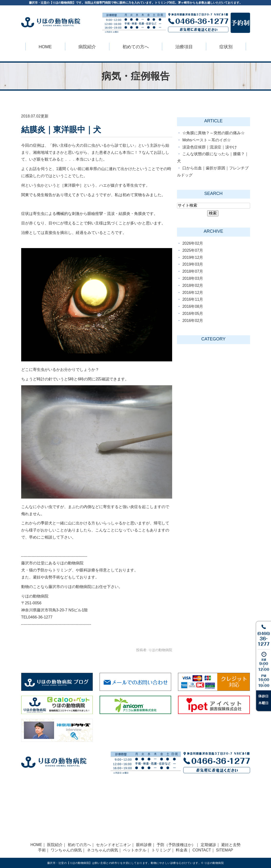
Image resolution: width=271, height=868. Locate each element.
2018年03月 (193, 278)
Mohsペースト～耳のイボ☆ (207, 140)
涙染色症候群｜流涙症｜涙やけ (210, 147)
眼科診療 (144, 845)
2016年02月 (193, 321)
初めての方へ (79, 845)
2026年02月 (193, 243)
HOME (45, 47)
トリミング (161, 850)
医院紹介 (55, 845)
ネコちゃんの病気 (103, 850)
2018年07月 (193, 271)
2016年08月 (193, 306)
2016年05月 (193, 313)
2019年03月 (193, 264)
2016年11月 (193, 299)
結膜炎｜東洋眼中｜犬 (61, 130)
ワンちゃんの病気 (66, 850)
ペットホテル (135, 850)
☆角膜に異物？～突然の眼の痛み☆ (214, 133)
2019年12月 (193, 257)
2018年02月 (193, 285)
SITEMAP (224, 850)
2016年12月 (193, 293)
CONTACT (202, 850)
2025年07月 (193, 250)
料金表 (182, 850)
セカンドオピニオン (113, 845)
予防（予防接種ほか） (176, 845)
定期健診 (208, 845)
